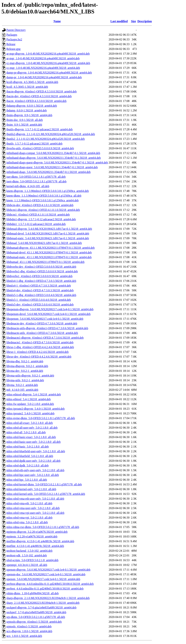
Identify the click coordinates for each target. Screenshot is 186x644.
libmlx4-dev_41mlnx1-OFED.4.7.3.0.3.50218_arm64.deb (40, 290)
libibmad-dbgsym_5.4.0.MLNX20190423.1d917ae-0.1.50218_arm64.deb (49, 229)
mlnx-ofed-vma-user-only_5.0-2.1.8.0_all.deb (33, 508)
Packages (12, 35)
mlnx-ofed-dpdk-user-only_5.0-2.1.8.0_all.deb (33, 461)
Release (11, 44)
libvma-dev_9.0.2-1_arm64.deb (25, 371)
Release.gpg (13, 49)
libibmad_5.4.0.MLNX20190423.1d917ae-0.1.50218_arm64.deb (44, 243)
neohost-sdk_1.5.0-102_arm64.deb (27, 555)
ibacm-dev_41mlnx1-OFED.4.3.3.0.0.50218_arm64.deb (39, 96)
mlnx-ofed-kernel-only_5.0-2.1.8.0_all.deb (31, 489)
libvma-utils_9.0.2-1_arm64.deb (25, 380)
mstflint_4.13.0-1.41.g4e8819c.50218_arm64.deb (35, 546)
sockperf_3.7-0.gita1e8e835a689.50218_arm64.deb (36, 612)
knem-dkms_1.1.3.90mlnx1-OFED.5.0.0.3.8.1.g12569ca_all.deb (44, 196)
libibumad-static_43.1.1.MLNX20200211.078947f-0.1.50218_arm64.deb (49, 257)
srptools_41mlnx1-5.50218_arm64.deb (29, 626)
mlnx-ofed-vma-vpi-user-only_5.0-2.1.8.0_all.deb (35, 513)
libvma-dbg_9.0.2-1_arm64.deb (25, 361)
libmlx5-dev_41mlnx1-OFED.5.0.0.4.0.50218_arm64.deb (40, 305)
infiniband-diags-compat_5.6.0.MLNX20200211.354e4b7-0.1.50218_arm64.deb (53, 153)
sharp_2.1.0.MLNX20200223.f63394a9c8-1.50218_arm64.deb (43, 603)
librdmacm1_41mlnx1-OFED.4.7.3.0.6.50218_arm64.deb (40, 342)
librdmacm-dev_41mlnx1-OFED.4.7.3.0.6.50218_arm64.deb (42, 323)
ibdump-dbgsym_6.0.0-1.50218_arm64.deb (32, 106)
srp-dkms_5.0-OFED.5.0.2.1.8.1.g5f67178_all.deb (36, 617)
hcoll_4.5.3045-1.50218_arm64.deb (27, 87)
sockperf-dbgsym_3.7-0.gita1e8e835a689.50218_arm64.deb (41, 607)
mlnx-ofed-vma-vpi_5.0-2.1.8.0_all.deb (29, 518)
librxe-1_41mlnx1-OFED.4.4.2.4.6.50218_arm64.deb (38, 352)
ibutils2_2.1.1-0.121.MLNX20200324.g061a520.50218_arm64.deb (46, 139)
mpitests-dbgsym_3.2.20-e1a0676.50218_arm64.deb (37, 532)
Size (134, 21)
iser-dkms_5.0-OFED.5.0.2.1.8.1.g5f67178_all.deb (36, 177)
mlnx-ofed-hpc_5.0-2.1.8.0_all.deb (27, 480)
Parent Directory (16, 30)
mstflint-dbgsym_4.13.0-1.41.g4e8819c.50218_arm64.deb (40, 541)
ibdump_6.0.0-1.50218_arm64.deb (27, 110)
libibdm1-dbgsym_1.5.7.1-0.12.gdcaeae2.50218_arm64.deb (41, 219)
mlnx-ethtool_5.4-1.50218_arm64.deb (29, 399)
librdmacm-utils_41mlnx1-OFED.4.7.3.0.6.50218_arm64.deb (42, 333)
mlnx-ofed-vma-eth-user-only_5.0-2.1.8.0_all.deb (35, 499)
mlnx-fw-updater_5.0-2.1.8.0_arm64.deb (30, 404)
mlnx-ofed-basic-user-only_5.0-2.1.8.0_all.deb (34, 442)
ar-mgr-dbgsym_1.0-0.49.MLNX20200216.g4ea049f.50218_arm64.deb (48, 54)
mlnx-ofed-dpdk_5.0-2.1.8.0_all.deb (27, 465)
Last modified (119, 21)
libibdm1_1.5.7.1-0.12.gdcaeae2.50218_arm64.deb (36, 224)
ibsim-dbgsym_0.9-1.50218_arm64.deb (29, 115)
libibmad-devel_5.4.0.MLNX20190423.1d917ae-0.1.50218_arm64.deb (48, 234)
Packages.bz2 (14, 39)
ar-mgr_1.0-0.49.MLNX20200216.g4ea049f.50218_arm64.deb (43, 58)
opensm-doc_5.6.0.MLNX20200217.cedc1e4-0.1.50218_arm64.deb (46, 574)
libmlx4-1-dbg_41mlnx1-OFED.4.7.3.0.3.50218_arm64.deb (41, 281)
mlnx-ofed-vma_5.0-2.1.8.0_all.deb (27, 522)
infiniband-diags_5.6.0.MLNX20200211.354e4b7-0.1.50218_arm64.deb (48, 172)
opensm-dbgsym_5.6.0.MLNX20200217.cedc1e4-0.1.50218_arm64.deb (48, 570)
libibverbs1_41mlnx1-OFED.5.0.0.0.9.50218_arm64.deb (39, 276)
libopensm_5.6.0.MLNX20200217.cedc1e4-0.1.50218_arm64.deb (45, 319)
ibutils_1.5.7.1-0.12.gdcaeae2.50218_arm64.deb (34, 144)
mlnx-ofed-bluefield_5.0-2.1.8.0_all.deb (30, 456)
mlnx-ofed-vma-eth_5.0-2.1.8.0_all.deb (29, 503)
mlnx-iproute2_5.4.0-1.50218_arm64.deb (30, 413)
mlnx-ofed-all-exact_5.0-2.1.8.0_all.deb (30, 423)
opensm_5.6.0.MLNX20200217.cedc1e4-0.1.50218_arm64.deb (43, 579)
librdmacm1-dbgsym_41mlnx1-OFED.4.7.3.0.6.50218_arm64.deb (45, 338)
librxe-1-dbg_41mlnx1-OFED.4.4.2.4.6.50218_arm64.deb (40, 347)
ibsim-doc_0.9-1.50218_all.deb (25, 120)
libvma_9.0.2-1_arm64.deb (22, 385)
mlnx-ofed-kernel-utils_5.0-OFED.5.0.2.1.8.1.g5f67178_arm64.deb (46, 494)
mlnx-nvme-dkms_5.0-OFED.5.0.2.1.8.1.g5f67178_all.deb (41, 418)
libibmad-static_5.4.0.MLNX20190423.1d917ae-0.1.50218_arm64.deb (48, 238)
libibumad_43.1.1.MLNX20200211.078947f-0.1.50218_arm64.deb (45, 262)
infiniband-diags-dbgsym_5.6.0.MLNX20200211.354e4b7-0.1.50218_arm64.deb (54, 158)
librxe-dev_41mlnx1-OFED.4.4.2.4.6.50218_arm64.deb (39, 357)
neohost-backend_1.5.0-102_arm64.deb (29, 551)
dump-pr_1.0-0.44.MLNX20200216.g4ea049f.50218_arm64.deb (44, 77)
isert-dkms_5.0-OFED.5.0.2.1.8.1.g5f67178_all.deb (36, 181)
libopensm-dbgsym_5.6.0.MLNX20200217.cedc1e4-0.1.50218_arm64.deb (50, 309)
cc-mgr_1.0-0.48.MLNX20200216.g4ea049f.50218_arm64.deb (43, 68)
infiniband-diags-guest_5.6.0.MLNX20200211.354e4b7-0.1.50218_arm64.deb (52, 167)
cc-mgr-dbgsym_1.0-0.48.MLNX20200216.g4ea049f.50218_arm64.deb (48, 63)
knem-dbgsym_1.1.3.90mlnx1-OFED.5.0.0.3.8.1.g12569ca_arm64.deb (48, 191)
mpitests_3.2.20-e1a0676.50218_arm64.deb (32, 536)
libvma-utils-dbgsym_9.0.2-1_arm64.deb (30, 376)
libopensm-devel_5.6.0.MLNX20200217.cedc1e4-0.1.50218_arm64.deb (48, 314)
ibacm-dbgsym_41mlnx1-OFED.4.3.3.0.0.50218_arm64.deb (42, 91)
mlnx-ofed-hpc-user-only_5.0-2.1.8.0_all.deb (33, 475)
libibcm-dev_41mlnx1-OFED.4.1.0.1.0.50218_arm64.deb (40, 205)
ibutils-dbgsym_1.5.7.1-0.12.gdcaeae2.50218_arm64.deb (40, 129)
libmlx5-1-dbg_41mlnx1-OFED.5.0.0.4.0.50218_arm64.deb (41, 295)
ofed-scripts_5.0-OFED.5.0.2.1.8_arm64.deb (32, 560)
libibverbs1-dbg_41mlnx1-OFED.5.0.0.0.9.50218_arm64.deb (42, 271)
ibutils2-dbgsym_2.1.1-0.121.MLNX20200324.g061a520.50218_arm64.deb (51, 134)
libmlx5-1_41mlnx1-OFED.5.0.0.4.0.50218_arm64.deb (39, 300)
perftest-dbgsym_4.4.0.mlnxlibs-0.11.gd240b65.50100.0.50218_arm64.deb (50, 584)
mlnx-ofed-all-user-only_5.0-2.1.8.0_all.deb (32, 428)
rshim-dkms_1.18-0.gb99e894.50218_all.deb (33, 593)
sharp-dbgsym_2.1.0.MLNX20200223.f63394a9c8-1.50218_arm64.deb (48, 598)
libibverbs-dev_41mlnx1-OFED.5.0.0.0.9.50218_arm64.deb (41, 267)
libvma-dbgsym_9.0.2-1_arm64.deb (27, 366)
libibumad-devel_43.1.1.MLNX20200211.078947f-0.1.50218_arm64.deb (49, 252)
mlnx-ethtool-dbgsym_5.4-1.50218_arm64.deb (34, 394)
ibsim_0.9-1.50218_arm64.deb (24, 125)
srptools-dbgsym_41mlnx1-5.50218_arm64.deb (34, 622)
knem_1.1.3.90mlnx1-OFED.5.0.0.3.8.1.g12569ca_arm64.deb (43, 200)
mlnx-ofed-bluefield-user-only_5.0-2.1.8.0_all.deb (36, 451)
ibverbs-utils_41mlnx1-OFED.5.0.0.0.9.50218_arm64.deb (40, 148)
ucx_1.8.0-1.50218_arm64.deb (24, 636)
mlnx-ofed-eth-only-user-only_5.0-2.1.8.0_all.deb (35, 470)
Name (57, 21)
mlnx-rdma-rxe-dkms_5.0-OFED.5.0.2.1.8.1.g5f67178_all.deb (43, 527)
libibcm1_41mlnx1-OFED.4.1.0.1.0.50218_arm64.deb (38, 215)
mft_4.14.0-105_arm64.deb (22, 390)
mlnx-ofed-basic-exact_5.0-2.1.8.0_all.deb (31, 437)
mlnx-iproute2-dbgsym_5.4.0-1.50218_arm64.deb (36, 409)
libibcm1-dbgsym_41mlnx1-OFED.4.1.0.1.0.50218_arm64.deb (43, 210)
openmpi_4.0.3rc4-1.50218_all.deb (27, 565)
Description (145, 21)
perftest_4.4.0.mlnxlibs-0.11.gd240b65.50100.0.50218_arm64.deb (45, 589)
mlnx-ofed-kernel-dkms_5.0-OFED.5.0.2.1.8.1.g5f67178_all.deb (44, 484)
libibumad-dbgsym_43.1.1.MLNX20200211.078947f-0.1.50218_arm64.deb (50, 248)
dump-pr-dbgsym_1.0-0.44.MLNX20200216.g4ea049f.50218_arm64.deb (49, 73)
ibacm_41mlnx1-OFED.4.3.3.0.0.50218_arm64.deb (36, 101)
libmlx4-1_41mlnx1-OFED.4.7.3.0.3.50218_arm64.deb (39, 286)
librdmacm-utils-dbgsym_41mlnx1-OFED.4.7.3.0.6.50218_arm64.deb (47, 328)
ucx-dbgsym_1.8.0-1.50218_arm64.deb (29, 631)
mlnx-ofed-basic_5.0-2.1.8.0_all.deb (28, 447)
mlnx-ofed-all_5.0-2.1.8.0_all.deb (26, 432)
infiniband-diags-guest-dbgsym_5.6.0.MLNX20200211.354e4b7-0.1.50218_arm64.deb (57, 163)
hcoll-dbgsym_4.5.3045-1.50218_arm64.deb (32, 82)
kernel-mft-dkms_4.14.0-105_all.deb (28, 186)
